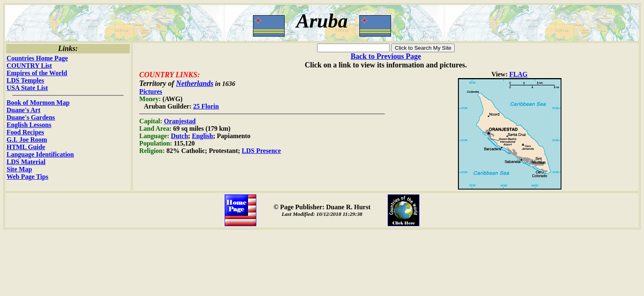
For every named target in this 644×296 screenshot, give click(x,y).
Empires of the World (37, 73)
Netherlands (194, 83)
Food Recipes (25, 132)
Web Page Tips (28, 177)
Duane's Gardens (31, 117)
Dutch (179, 136)
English (202, 136)
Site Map (19, 169)
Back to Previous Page (386, 56)
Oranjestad (180, 121)
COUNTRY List (29, 66)
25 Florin (206, 106)
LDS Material (26, 162)
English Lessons (29, 125)
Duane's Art (23, 110)
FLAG (518, 74)
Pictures (151, 91)
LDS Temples (25, 80)
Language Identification (40, 154)
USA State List (27, 88)
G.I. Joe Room (27, 140)
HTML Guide (26, 147)
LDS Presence (261, 151)
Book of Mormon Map (38, 103)
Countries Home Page (37, 58)
